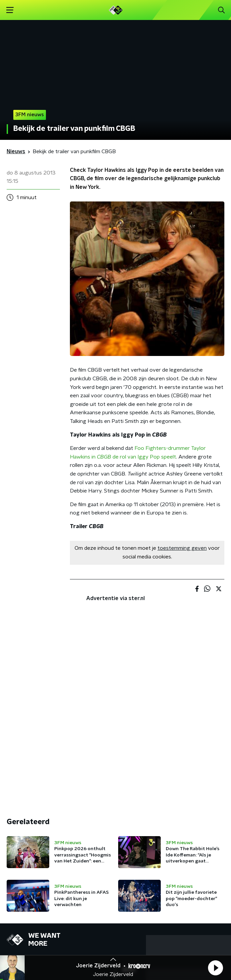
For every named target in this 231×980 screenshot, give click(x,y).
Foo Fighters (150, 448)
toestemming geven (182, 548)
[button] (215, 968)
